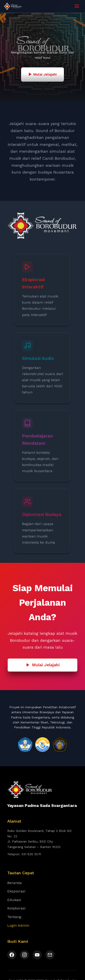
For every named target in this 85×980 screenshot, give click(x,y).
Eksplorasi (16, 891)
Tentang (14, 917)
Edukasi (14, 900)
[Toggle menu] (77, 6)
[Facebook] (12, 955)
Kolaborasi (16, 908)
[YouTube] (37, 955)
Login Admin (18, 925)
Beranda (15, 883)
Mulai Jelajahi (43, 665)
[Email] (50, 955)
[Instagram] (24, 955)
